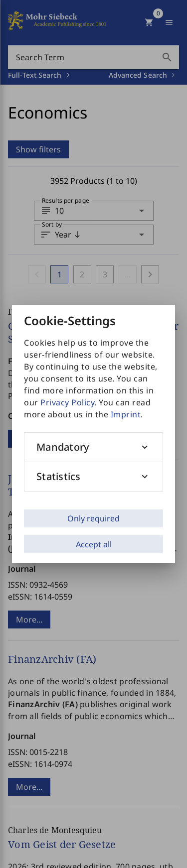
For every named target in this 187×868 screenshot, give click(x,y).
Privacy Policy (67, 402)
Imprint (126, 414)
